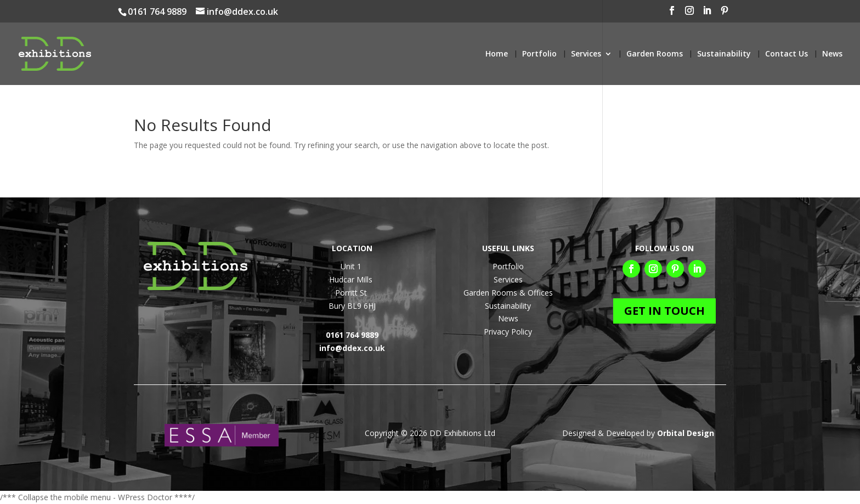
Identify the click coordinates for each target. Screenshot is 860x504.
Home (497, 54)
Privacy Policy (508, 332)
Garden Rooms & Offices (508, 293)
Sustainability (724, 54)
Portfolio (539, 54)
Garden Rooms (655, 54)
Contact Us (787, 54)
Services (586, 54)
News (832, 54)
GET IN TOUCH (664, 311)
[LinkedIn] (808, 14)
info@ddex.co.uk (352, 348)
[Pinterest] (826, 14)
